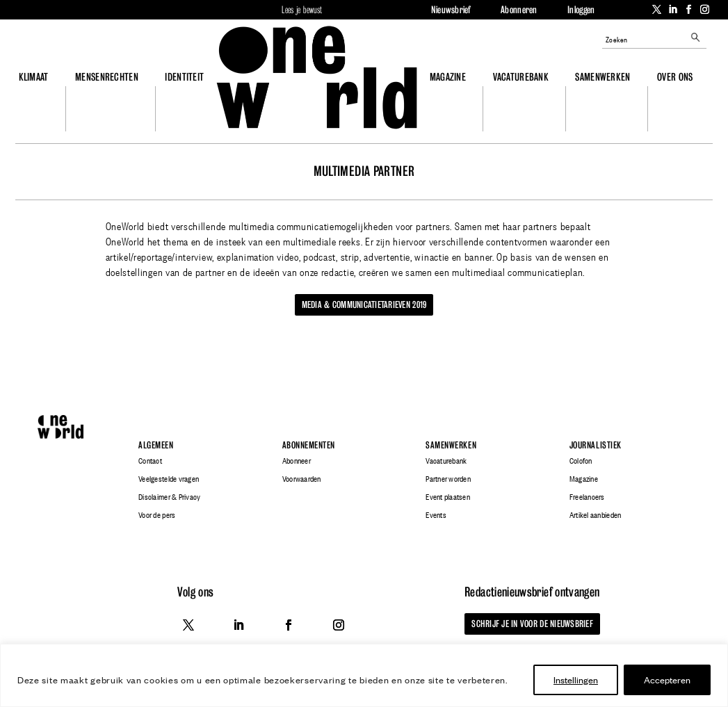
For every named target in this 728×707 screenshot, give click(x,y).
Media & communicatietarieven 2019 (364, 304)
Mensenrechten (107, 77)
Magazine (448, 77)
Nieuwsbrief (451, 10)
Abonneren (519, 10)
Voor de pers (157, 515)
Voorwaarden (302, 479)
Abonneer (297, 461)
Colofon (581, 461)
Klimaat (34, 77)
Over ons (675, 77)
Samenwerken (602, 77)
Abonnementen (309, 445)
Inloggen (581, 10)
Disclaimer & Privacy (169, 497)
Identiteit (184, 77)
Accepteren (667, 680)
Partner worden (448, 479)
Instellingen (576, 680)
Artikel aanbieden (595, 515)
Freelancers (587, 497)
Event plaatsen (448, 497)
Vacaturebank (521, 77)
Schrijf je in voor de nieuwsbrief (532, 624)
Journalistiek (596, 445)
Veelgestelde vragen (169, 479)
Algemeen (156, 445)
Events (436, 515)
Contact (150, 461)
